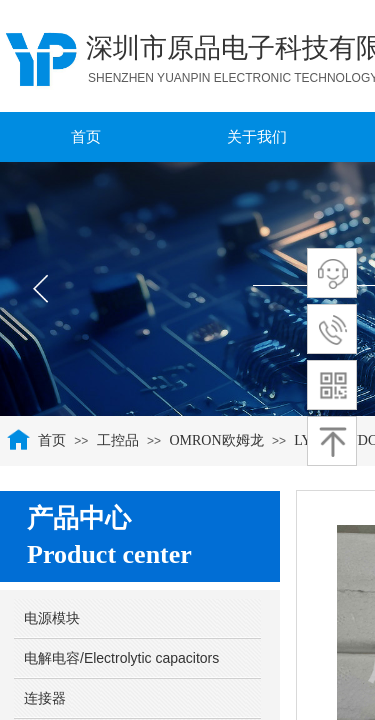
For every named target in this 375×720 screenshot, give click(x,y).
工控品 (118, 440)
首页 (52, 440)
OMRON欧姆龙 (216, 440)
